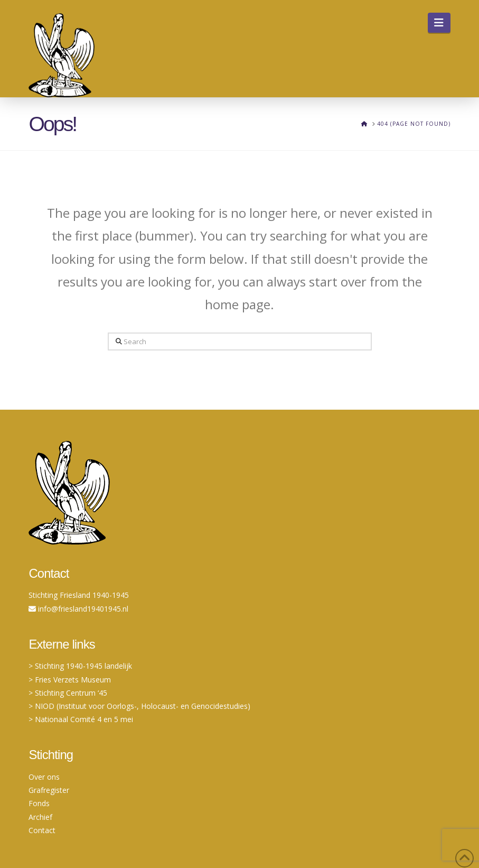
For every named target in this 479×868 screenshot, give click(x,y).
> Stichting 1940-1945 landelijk (80, 666)
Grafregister (49, 790)
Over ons (44, 777)
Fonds (39, 803)
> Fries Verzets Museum (70, 680)
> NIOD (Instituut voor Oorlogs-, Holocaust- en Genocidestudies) (139, 706)
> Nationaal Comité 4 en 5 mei (81, 719)
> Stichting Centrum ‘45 (68, 693)
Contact (42, 830)
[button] (439, 23)
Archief (40, 817)
